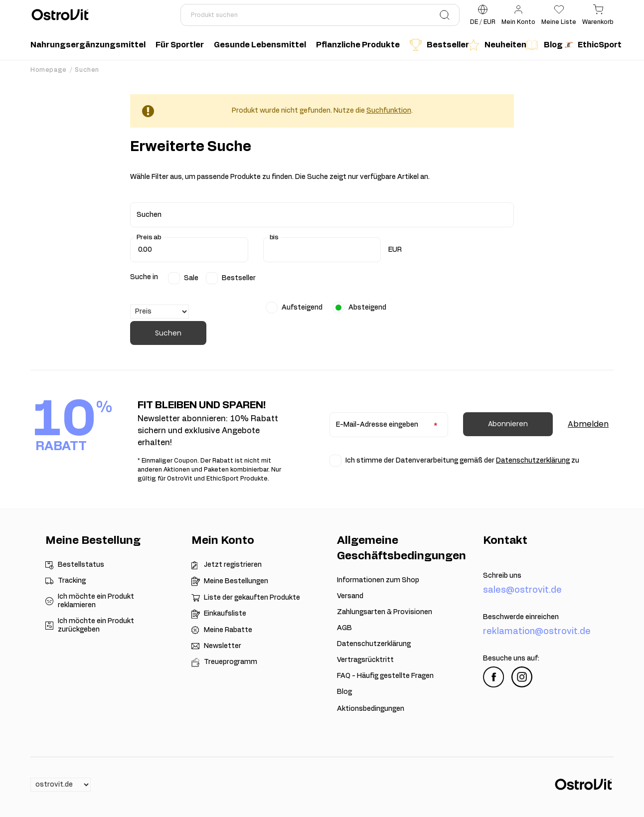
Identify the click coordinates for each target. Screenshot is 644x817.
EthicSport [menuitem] (592, 45)
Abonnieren (508, 424)
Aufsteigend (302, 308)
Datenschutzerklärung (533, 461)
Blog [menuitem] (542, 45)
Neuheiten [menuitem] (494, 45)
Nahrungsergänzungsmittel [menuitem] (88, 45)
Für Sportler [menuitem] (180, 45)
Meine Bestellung (93, 540)
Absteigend (367, 308)
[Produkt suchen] (320, 15)
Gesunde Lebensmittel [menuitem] (260, 45)
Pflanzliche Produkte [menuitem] (358, 45)
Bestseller (239, 278)
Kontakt (505, 540)
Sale (191, 278)
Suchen (168, 333)
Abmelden (588, 424)
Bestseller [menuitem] (436, 45)
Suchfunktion (389, 111)
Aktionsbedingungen (371, 709)
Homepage (49, 70)
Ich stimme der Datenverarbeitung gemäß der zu (462, 461)
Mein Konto (223, 540)
